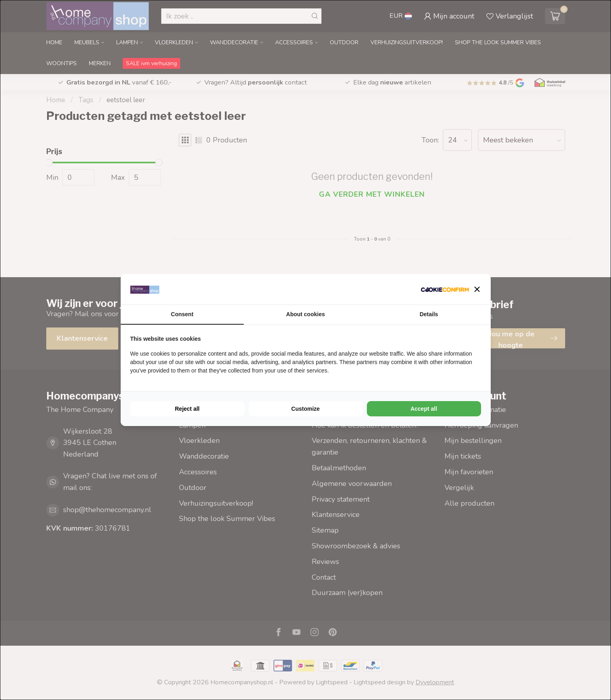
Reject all (187, 409)
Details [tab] (429, 314)
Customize (305, 409)
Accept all (424, 409)
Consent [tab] (182, 314)
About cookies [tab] (305, 314)
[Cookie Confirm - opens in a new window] (445, 289)
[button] (477, 289)
